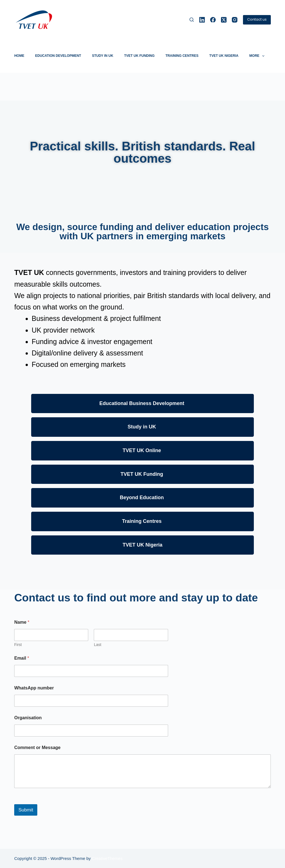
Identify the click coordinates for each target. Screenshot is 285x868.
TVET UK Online (142, 450)
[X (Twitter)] (224, 20)
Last (98, 645)
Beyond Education (142, 498)
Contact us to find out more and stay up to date (136, 598)
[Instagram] (235, 20)
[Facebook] (213, 20)
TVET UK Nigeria (224, 56)
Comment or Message (37, 748)
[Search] (192, 20)
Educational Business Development (142, 403)
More (258, 56)
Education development (58, 56)
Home (19, 56)
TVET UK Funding (139, 56)
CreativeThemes (107, 858)
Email (22, 658)
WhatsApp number (34, 688)
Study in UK (102, 56)
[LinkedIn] (202, 20)
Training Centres (182, 56)
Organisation (28, 718)
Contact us (257, 19)
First (18, 645)
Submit (26, 810)
